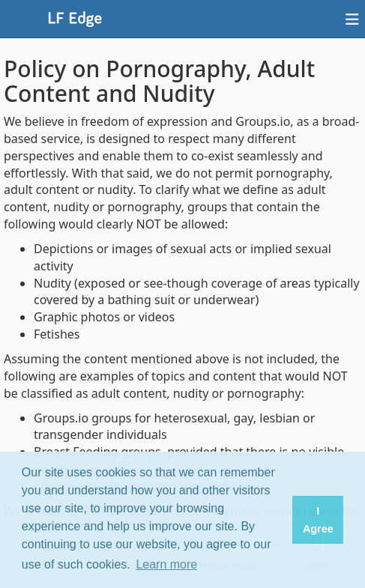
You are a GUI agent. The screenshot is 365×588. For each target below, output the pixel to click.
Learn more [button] (166, 564)
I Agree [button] (318, 520)
